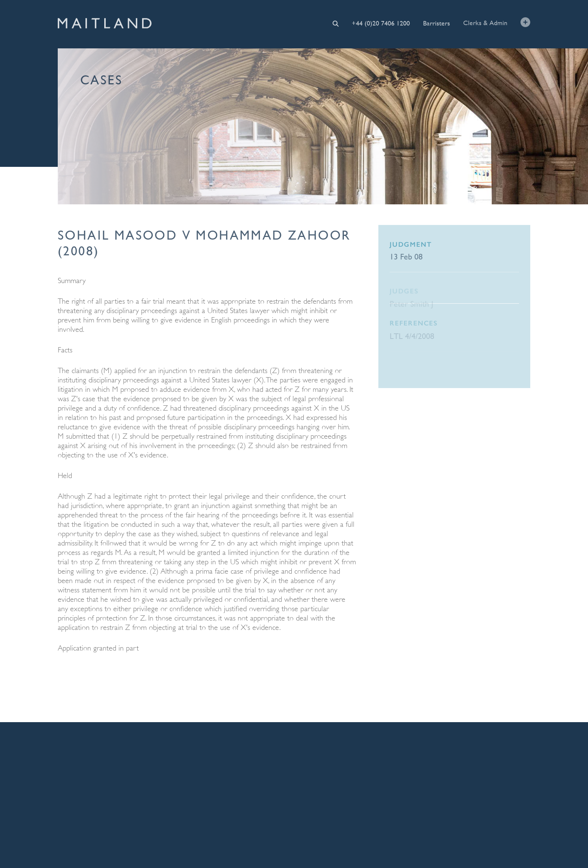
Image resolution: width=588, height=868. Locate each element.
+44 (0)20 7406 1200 (381, 23)
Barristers (436, 23)
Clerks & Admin (485, 22)
